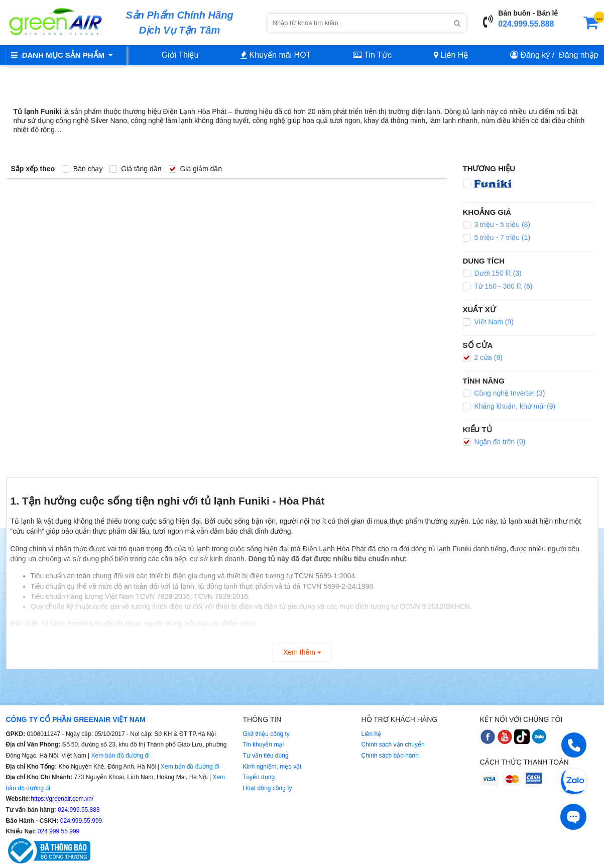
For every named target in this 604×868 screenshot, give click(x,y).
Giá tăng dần (135, 169)
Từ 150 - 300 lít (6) (498, 286)
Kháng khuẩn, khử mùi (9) (509, 406)
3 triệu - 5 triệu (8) (497, 224)
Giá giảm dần (196, 169)
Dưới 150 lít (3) (492, 273)
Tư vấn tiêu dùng (266, 756)
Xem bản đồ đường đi (120, 756)
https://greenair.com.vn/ (62, 799)
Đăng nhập (578, 55)
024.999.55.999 (81, 821)
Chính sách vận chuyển (393, 745)
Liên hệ (372, 734)
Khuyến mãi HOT (276, 55)
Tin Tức (372, 55)
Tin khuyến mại (264, 745)
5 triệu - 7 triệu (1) (497, 237)
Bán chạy (82, 169)
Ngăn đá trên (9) (494, 442)
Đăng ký (535, 55)
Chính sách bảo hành (390, 756)
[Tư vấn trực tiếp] (573, 817)
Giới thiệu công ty (266, 734)
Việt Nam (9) (488, 322)
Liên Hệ (451, 55)
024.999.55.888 (526, 24)
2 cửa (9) (483, 357)
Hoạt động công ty (268, 788)
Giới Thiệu (180, 55)
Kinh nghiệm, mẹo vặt (272, 767)
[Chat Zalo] (574, 780)
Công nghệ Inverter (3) (504, 393)
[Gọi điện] (574, 745)
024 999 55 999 (58, 831)
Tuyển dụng (259, 777)
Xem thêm (302, 652)
